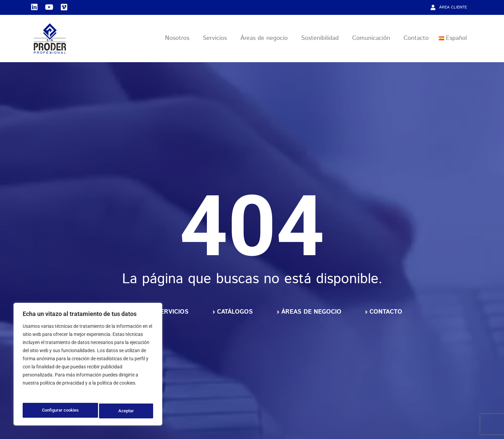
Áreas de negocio (266, 39)
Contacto (416, 39)
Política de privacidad (46, 394)
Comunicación (373, 39)
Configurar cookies (60, 411)
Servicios (217, 39)
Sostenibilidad (322, 39)
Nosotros (179, 39)
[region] (88, 366)
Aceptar (127, 411)
